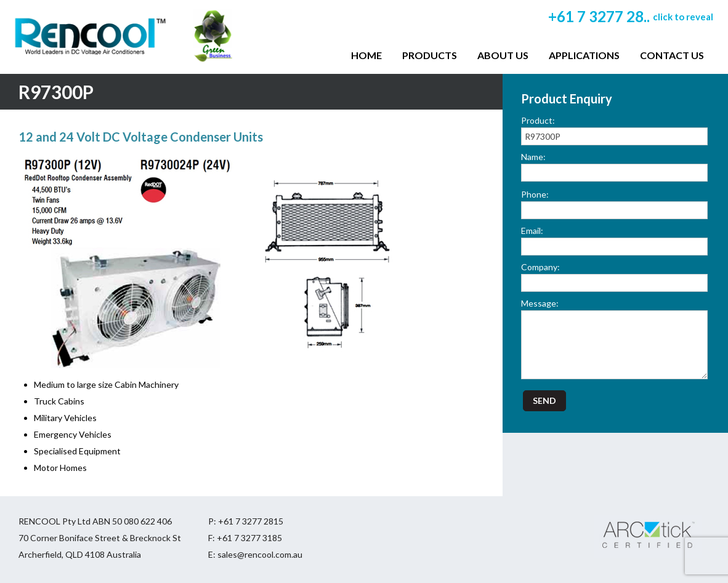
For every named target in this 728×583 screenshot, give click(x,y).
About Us (503, 55)
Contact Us (672, 55)
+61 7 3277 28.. (631, 16)
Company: (540, 267)
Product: (538, 120)
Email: (532, 231)
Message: (540, 303)
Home (366, 55)
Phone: (535, 194)
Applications (584, 55)
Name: (533, 157)
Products (430, 55)
